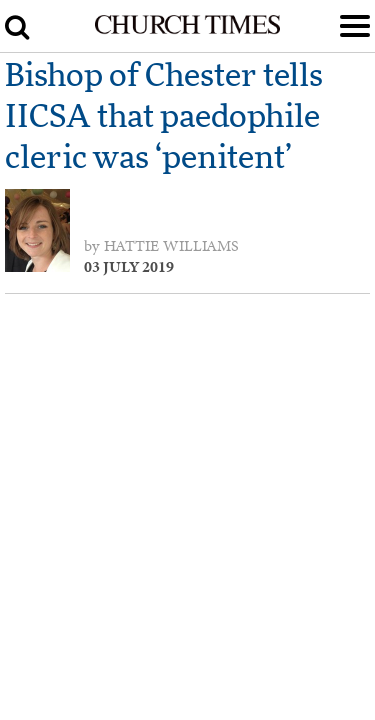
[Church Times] (187, 30)
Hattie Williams (171, 246)
